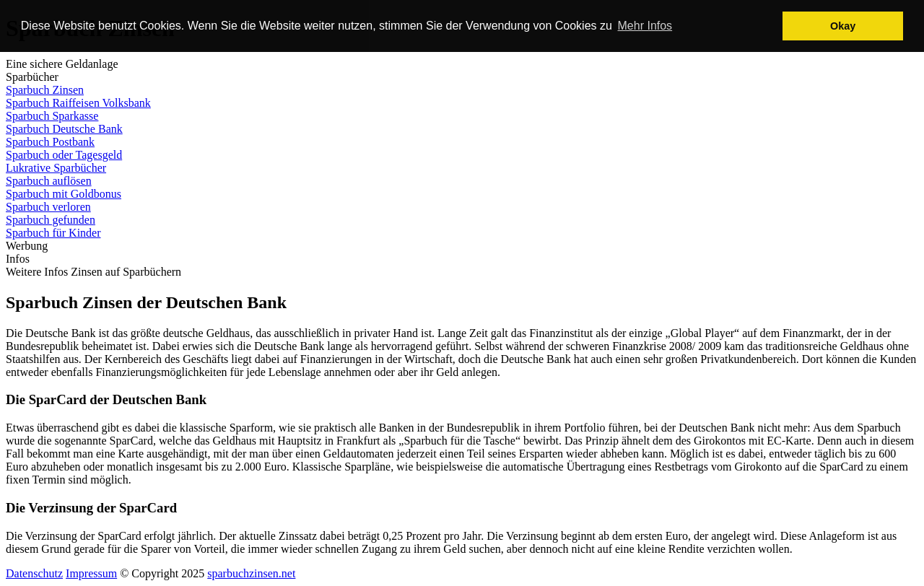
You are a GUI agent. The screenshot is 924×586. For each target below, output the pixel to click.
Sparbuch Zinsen (45, 90)
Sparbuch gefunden (51, 220)
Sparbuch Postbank (50, 142)
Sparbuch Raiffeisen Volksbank (78, 103)
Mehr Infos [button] (645, 26)
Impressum (91, 573)
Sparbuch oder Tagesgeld (64, 155)
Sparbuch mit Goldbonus (64, 194)
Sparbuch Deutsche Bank (64, 129)
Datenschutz (34, 573)
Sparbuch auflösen (49, 181)
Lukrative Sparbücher (56, 168)
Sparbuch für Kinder (53, 233)
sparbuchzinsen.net (251, 573)
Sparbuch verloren (48, 207)
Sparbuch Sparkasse (52, 116)
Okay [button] (843, 26)
